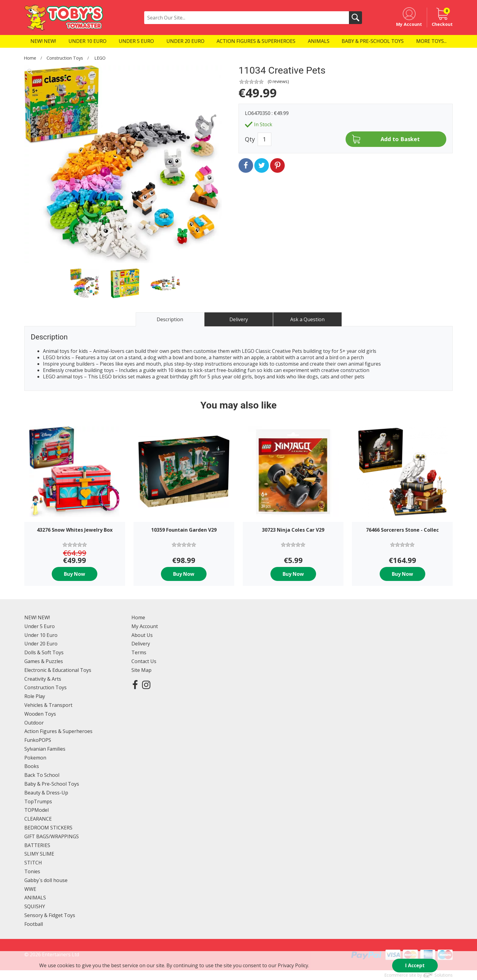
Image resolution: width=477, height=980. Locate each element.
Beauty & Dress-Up (46, 793)
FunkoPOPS (38, 740)
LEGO (100, 58)
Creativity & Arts (43, 679)
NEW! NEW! (37, 617)
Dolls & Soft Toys (44, 652)
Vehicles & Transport (48, 705)
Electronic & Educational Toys (58, 670)
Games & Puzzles (44, 661)
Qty (250, 139)
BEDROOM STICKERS (48, 828)
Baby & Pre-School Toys (52, 784)
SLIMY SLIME (39, 854)
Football (34, 924)
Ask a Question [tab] (307, 319)
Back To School (42, 775)
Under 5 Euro (40, 626)
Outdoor (34, 723)
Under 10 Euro (41, 635)
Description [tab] (170, 319)
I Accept (415, 965)
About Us (142, 635)
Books (32, 766)
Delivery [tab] (239, 319)
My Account (145, 626)
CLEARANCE (38, 819)
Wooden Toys (40, 714)
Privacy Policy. (293, 965)
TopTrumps (38, 801)
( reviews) (278, 81)
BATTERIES (37, 845)
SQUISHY (35, 906)
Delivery (141, 644)
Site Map (141, 670)
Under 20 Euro (41, 644)
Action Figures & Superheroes (58, 731)
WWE (30, 889)
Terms (139, 652)
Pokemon (35, 758)
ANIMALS (35, 898)
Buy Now (75, 574)
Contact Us (144, 661)
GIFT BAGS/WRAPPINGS (52, 836)
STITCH (33, 863)
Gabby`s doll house (46, 880)
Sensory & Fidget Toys (50, 915)
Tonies (32, 871)
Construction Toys (65, 58)
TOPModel (37, 810)
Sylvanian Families (45, 749)
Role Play (35, 696)
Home (30, 58)
